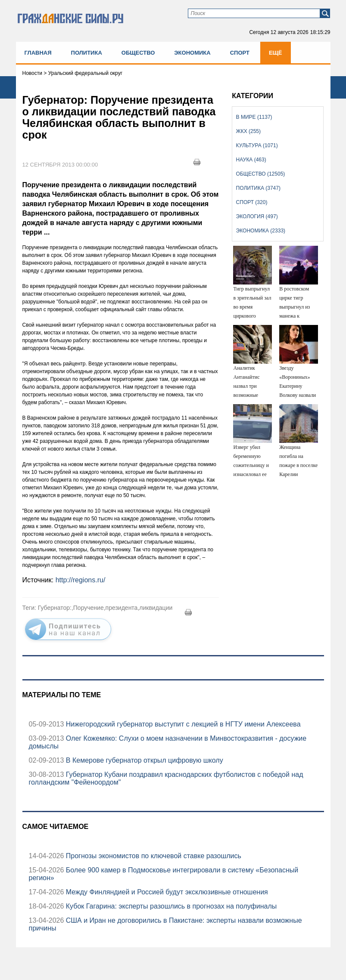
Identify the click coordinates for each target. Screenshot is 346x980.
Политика (87, 53)
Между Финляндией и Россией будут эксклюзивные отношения (166, 892)
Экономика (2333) (261, 231)
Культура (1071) (257, 145)
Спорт (240, 53)
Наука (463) (251, 160)
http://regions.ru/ (81, 580)
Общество (138, 53)
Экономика (192, 53)
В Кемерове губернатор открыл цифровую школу (143, 760)
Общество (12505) (261, 174)
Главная (38, 53)
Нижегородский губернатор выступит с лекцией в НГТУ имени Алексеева (182, 724)
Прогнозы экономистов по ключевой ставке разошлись (153, 856)
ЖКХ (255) (248, 131)
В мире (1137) (254, 117)
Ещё (276, 53)
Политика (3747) (258, 188)
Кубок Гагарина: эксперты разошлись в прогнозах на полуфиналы (170, 906)
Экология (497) (257, 216)
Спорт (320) (252, 202)
